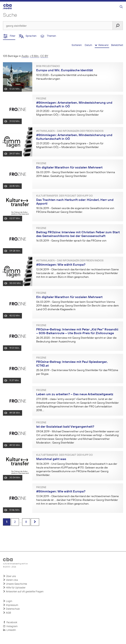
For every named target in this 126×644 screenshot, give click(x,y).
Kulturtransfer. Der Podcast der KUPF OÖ (64, 196)
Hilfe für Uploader (14, 588)
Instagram (10, 626)
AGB (7, 613)
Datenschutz (11, 609)
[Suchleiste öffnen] (121, 7)
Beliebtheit (117, 45)
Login (8, 601)
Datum (89, 45)
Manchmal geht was (51, 459)
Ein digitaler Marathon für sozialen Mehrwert (69, 168)
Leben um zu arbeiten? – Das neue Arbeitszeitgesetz (75, 394)
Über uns (9, 576)
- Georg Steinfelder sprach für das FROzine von (71, 241)
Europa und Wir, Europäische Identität (65, 70)
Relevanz (102, 45)
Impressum (11, 605)
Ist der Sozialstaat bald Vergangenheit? (65, 427)
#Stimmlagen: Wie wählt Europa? (61, 265)
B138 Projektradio (48, 66)
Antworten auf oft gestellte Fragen (23, 592)
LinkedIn (9, 630)
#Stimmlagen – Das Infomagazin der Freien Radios (70, 131)
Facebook (10, 622)
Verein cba (10, 580)
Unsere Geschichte (15, 584)
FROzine (41, 99)
